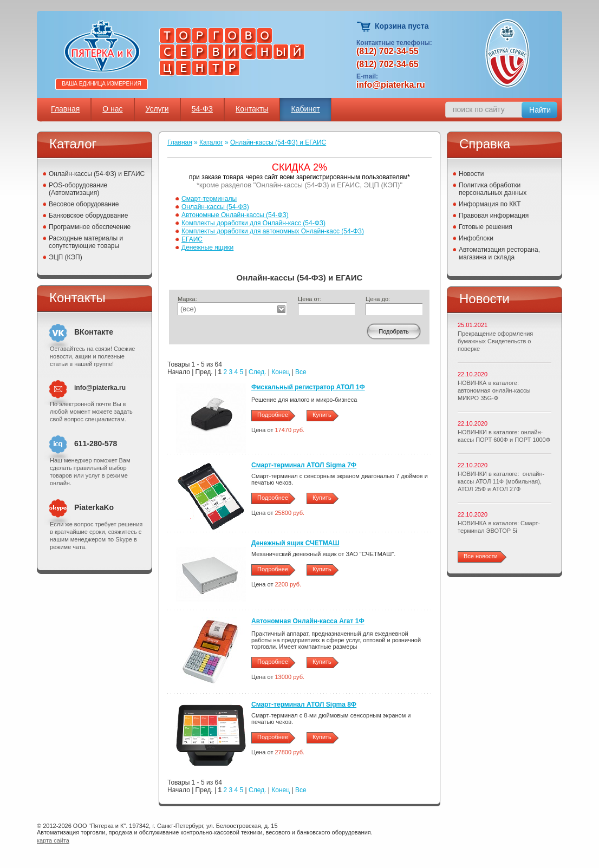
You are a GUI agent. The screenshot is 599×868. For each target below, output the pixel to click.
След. (257, 372)
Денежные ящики (207, 247)
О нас (112, 109)
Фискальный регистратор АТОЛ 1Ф (308, 387)
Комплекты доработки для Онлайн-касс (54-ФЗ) (253, 223)
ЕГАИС (192, 239)
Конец (281, 372)
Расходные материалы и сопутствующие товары (86, 242)
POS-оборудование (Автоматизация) (78, 189)
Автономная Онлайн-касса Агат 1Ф (308, 621)
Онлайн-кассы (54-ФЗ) (215, 207)
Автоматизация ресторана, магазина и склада (499, 253)
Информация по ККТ (490, 204)
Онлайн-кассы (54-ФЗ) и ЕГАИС (97, 174)
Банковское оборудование (89, 216)
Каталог (211, 142)
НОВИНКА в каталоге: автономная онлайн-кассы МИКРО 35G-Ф (494, 390)
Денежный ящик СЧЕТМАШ (295, 543)
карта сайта (53, 840)
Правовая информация (494, 216)
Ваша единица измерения (102, 84)
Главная (65, 109)
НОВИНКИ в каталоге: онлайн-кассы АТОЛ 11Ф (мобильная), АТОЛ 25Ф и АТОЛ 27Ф (501, 481)
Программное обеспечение (90, 227)
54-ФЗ (202, 109)
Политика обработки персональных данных (493, 189)
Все (301, 372)
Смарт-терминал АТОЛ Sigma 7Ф (304, 465)
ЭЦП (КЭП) (66, 257)
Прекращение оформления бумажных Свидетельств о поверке (495, 341)
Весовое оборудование (84, 204)
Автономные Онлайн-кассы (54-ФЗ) (235, 215)
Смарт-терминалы (209, 199)
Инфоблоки (476, 238)
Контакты (252, 109)
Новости (471, 174)
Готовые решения (486, 227)
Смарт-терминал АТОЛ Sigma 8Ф (304, 704)
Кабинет (305, 109)
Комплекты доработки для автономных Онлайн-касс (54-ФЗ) (273, 231)
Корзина (364, 27)
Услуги (157, 109)
